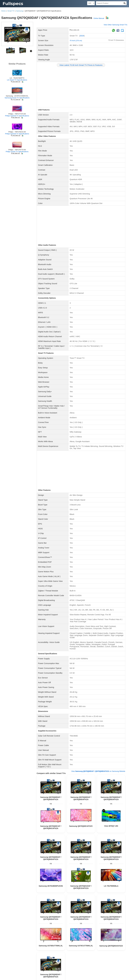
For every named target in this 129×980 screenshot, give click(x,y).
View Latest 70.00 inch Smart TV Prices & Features (81, 65)
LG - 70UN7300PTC (17, 78)
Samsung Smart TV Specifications (17, 98)
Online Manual (99, 18)
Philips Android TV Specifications (17, 116)
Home (3, 11)
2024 (82, 36)
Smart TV (11, 11)
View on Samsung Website (98, 771)
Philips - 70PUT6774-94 (17, 150)
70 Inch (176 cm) (76, 41)
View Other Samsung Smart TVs (115, 25)
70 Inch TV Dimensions (116, 40)
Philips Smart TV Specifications (17, 152)
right (31, 51)
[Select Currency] (91, 3)
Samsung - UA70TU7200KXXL (17, 96)
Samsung (20, 11)
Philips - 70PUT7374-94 (17, 114)
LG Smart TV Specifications (17, 80)
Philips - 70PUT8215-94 (17, 132)
